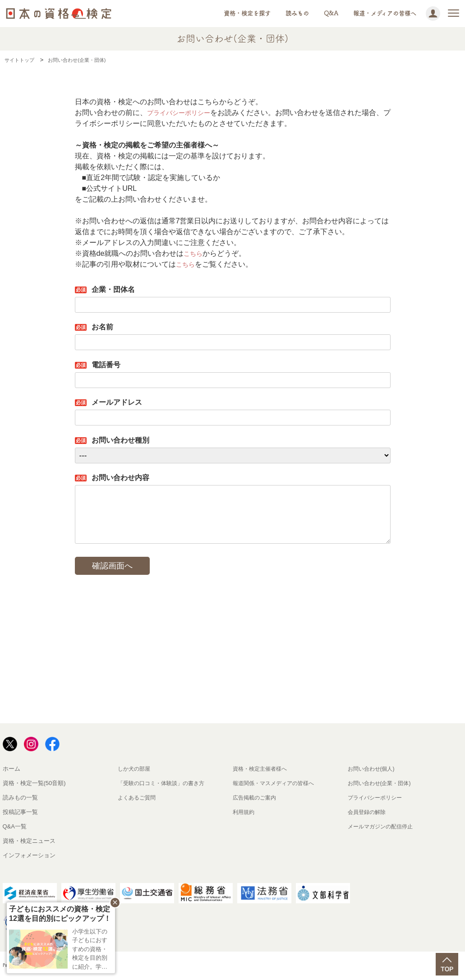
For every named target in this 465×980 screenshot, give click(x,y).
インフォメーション (29, 855)
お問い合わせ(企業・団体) (382, 783)
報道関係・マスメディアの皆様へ (277, 783)
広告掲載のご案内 (256, 797)
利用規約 (244, 812)
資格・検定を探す (247, 13)
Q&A (331, 13)
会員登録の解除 (368, 812)
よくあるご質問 (138, 797)
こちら (194, 253)
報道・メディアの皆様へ (385, 13)
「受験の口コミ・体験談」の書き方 (165, 783)
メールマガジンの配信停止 (383, 826)
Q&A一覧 (15, 826)
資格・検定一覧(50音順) (34, 783)
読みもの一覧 (20, 797)
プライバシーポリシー (183, 113)
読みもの (297, 13)
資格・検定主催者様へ (262, 769)
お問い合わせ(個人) (373, 769)
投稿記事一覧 (20, 812)
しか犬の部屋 (135, 769)
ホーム (12, 769)
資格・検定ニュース (29, 841)
